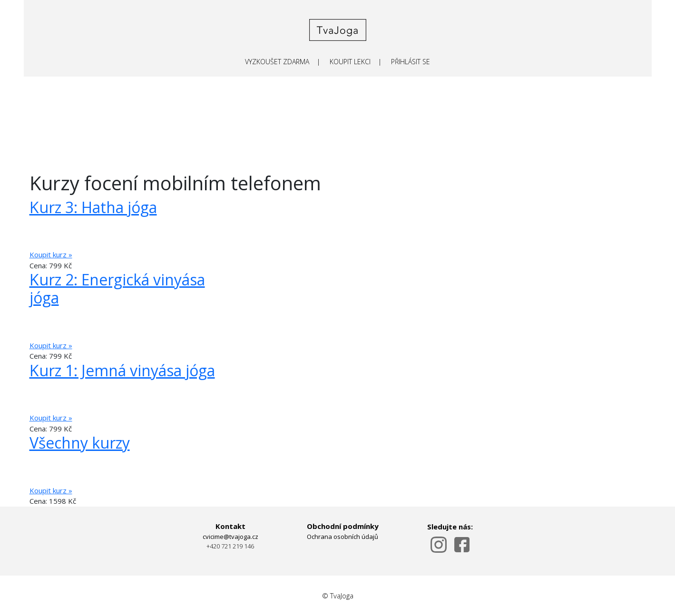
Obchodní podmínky (343, 526)
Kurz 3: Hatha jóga (93, 207)
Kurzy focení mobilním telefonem (175, 183)
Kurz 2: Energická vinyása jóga (117, 288)
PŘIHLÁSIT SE (411, 62)
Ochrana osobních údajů (342, 537)
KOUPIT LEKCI (350, 62)
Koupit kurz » (51, 254)
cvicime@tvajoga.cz (230, 537)
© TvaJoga (338, 596)
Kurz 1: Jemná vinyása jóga (122, 370)
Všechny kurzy (80, 443)
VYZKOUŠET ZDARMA (277, 62)
